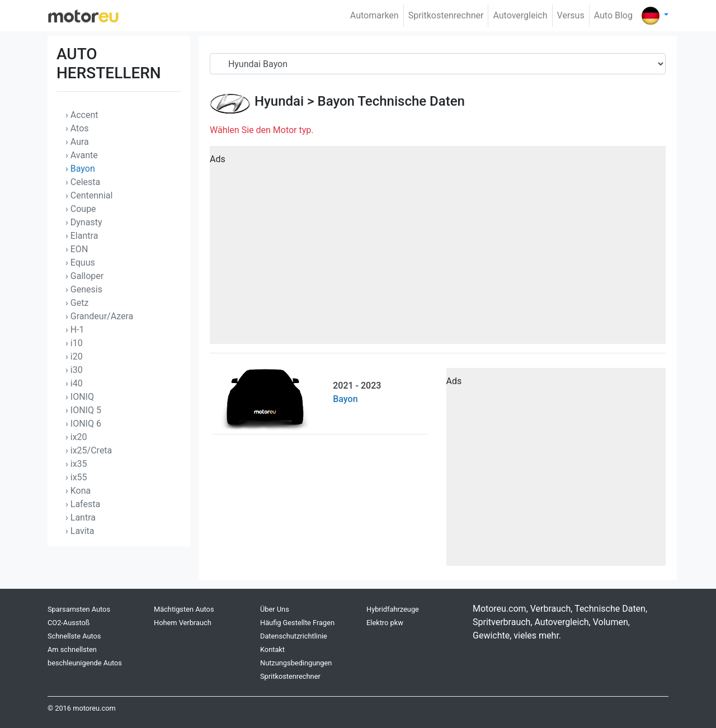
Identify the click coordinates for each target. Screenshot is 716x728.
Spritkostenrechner (446, 15)
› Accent (82, 115)
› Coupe (81, 209)
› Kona (78, 491)
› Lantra (81, 517)
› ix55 (76, 477)
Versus (571, 15)
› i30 (74, 370)
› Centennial (89, 195)
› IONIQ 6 (83, 424)
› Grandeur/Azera (99, 316)
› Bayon (80, 169)
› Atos (77, 128)
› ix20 (76, 437)
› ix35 (76, 464)
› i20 (74, 356)
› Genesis (84, 289)
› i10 (74, 343)
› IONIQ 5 (83, 410)
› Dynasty (84, 222)
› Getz (77, 303)
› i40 (74, 383)
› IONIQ (80, 397)
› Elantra (82, 236)
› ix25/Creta (89, 450)
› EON (77, 249)
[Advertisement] (438, 249)
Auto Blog (613, 15)
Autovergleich (520, 15)
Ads (218, 159)
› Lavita (80, 531)
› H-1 (75, 330)
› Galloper (84, 276)
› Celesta (83, 182)
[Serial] (438, 64)
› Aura (77, 142)
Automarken (375, 15)
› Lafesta (83, 504)
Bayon (336, 101)
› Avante (82, 155)
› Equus (80, 263)
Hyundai (279, 101)
